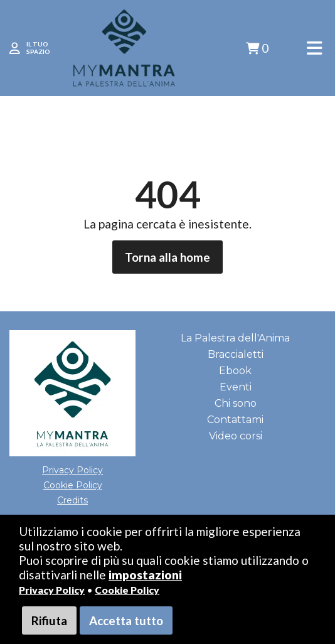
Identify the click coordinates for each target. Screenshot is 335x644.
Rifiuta (49, 620)
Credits (72, 500)
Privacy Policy (52, 590)
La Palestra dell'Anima (235, 338)
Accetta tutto (126, 620)
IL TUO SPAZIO (38, 48)
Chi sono (236, 403)
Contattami (235, 420)
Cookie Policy (127, 590)
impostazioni (145, 575)
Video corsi (236, 436)
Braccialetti (236, 354)
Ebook (235, 371)
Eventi (236, 387)
